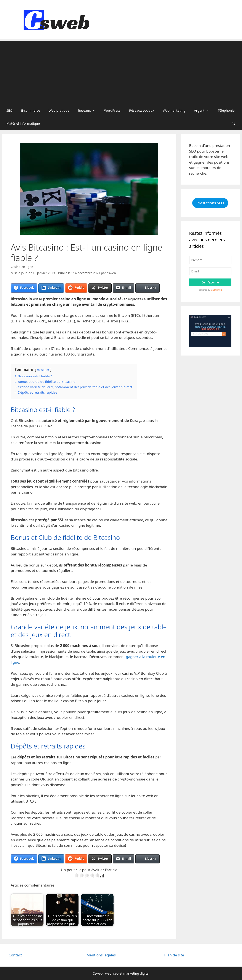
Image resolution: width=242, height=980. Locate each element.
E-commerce (31, 110)
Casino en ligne (22, 267)
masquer (43, 370)
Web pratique (59, 110)
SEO (10, 110)
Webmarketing (174, 110)
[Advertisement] (121, 71)
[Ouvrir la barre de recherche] (233, 123)
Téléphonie (226, 110)
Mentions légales (101, 955)
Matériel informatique (23, 123)
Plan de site (174, 955)
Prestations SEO (210, 203)
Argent (204, 110)
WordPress (112, 110)
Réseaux (89, 110)
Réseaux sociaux (142, 110)
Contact (15, 955)
